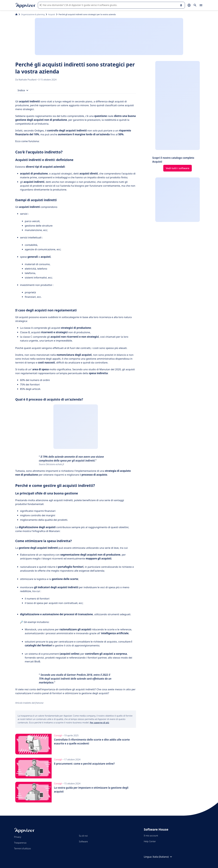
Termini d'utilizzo (22, 848)
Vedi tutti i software (178, 168)
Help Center (150, 841)
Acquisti (52, 14)
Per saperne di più (100, 722)
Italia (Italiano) (163, 857)
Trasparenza (20, 843)
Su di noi (83, 836)
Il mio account (151, 836)
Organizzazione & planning (33, 14)
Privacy (18, 837)
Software (83, 841)
